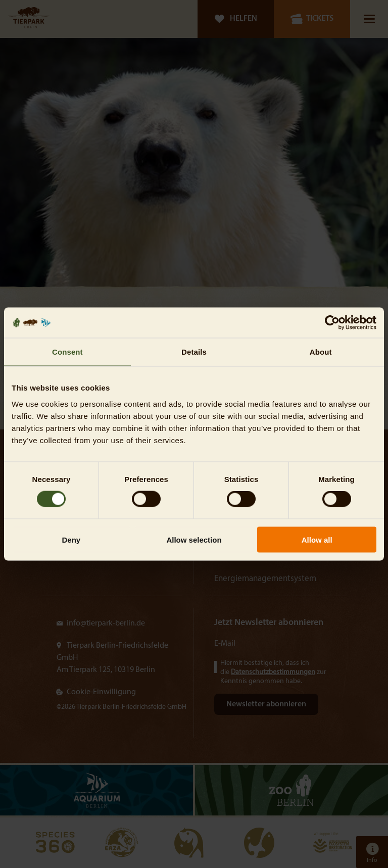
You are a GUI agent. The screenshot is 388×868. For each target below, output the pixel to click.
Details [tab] (194, 352)
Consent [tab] (67, 352)
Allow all (317, 539)
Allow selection (194, 539)
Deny (71, 539)
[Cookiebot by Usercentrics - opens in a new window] (332, 323)
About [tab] (321, 352)
